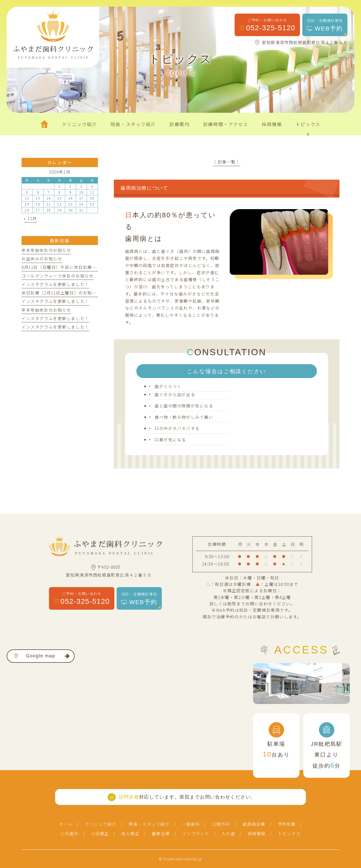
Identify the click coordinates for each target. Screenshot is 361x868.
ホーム (66, 824)
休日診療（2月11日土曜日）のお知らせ (61, 293)
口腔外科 (221, 824)
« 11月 (30, 218)
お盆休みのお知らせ (42, 259)
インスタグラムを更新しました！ (55, 284)
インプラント (196, 834)
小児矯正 (100, 834)
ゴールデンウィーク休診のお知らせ (58, 276)
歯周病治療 (254, 824)
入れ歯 (228, 834)
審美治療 (161, 834)
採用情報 (257, 834)
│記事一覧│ (227, 162)
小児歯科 (69, 834)
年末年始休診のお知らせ (46, 250)
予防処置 (287, 824)
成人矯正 (130, 834)
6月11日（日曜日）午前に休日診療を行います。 (70, 267)
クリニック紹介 (101, 824)
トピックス (289, 834)
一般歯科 (191, 824)
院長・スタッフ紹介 (149, 824)
